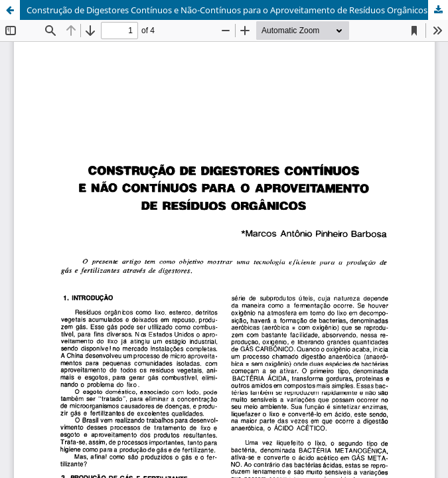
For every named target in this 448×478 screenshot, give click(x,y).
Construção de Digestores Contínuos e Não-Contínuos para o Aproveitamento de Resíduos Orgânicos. (228, 10)
